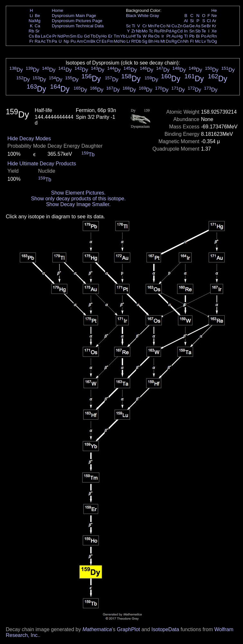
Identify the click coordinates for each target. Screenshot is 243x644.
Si (192, 21)
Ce (49, 36)
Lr (129, 41)
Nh (186, 41)
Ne (214, 16)
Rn (214, 36)
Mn (151, 26)
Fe (157, 26)
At (209, 36)
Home (58, 10)
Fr (31, 41)
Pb (192, 36)
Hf (133, 36)
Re (151, 36)
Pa (54, 41)
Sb (198, 31)
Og (214, 41)
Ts (209, 41)
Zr (134, 31)
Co (163, 26)
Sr (37, 31)
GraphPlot (128, 629)
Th (49, 41)
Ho (104, 36)
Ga (186, 26)
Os (157, 36)
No (123, 41)
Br (209, 26)
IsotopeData (165, 629)
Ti (134, 26)
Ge (192, 26)
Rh (163, 31)
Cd (180, 31)
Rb (31, 31)
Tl (186, 36)
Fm (110, 41)
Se (204, 26)
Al (186, 21)
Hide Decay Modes (29, 139)
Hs (157, 41)
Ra (37, 41)
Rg (174, 41)
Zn (180, 26)
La (43, 36)
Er (110, 36)
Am (80, 41)
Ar (214, 21)
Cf (98, 41)
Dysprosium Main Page (74, 16)
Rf (133, 41)
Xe (214, 31)
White (143, 16)
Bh (151, 41)
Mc (198, 41)
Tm (117, 36)
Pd (168, 31)
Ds (168, 41)
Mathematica (97, 629)
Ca (37, 26)
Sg (145, 41)
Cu (174, 26)
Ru (157, 31)
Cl (209, 21)
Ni (169, 26)
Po (204, 36)
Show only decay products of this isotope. (78, 199)
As (198, 26)
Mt (163, 41)
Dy (98, 36)
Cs (31, 36)
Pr (54, 36)
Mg (37, 21)
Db (139, 41)
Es (104, 41)
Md (117, 41)
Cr (145, 26)
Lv (204, 41)
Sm (73, 36)
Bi (198, 36)
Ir (163, 36)
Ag (174, 31)
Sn (192, 31)
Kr (214, 26)
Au (174, 36)
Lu (128, 36)
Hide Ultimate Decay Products (42, 164)
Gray (154, 16)
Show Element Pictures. (78, 193)
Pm (67, 36)
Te (204, 31)
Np (66, 41)
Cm (87, 41)
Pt (169, 36)
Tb (93, 36)
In (186, 31)
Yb (123, 36)
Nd (60, 36)
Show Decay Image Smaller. (78, 204)
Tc (151, 31)
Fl (192, 41)
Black (131, 16)
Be (37, 16)
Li (31, 16)
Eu (80, 36)
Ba (37, 36)
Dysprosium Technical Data (78, 26)
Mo (145, 31)
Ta (139, 36)
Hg (180, 36)
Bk (93, 41)
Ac (43, 41)
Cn (180, 41)
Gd (87, 36)
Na (31, 21)
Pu (73, 41)
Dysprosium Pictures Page (77, 21)
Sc (129, 26)
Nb (139, 31)
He (214, 10)
